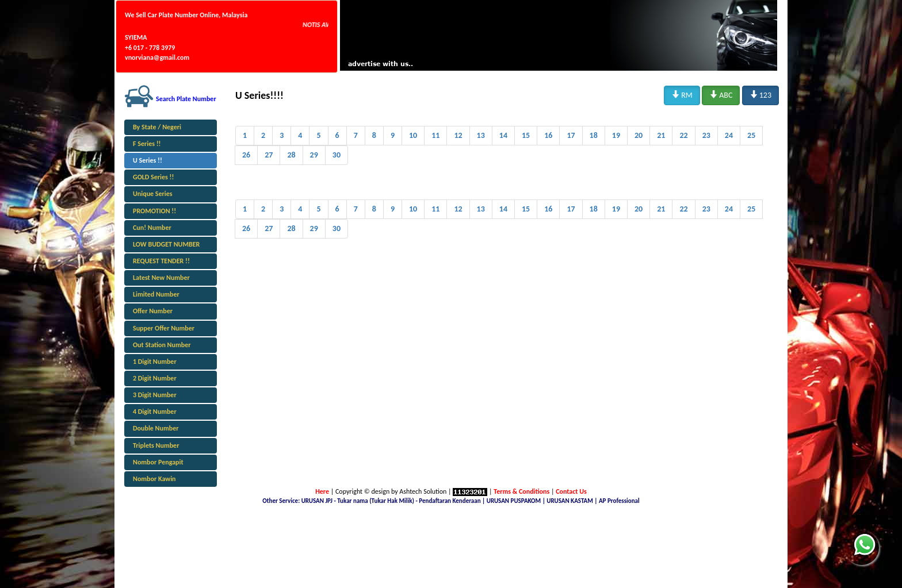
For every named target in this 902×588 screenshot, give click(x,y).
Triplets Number (156, 445)
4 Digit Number (155, 412)
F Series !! (147, 144)
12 (458, 135)
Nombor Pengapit (158, 462)
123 (760, 95)
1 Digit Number (155, 362)
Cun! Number (152, 228)
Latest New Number (161, 278)
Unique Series (153, 194)
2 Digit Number (155, 378)
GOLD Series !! (153, 177)
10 (413, 135)
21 (661, 135)
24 (729, 135)
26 (246, 155)
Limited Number (156, 294)
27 (269, 155)
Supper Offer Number (164, 328)
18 (594, 135)
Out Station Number (162, 345)
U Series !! (148, 160)
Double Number (156, 428)
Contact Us (571, 491)
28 (291, 155)
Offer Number (153, 311)
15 (526, 135)
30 (337, 155)
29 (314, 155)
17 (571, 135)
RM (682, 95)
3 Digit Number (155, 395)
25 (751, 135)
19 (616, 135)
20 (639, 135)
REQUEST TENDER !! (161, 261)
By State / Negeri (157, 127)
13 (481, 135)
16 (548, 135)
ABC (721, 95)
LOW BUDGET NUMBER (166, 244)
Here (322, 491)
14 (503, 135)
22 (683, 135)
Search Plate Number (186, 99)
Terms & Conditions (521, 491)
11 (435, 135)
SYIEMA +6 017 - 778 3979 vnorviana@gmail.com (157, 47)
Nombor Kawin (154, 479)
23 (706, 135)
